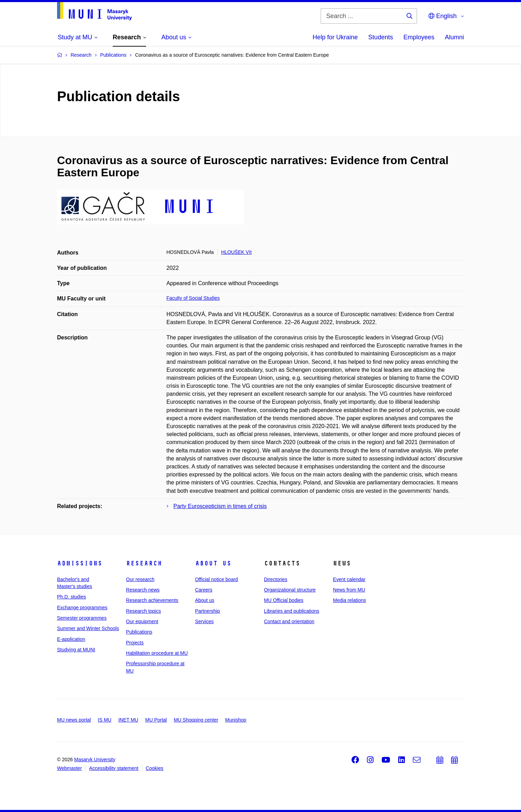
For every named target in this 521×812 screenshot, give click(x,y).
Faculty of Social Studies (193, 298)
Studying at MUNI (76, 650)
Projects (135, 643)
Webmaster (69, 768)
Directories (276, 579)
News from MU (349, 590)
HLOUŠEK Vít (237, 252)
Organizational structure (290, 590)
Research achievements (152, 600)
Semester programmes (82, 618)
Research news (143, 590)
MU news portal (74, 720)
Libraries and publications (292, 611)
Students (381, 37)
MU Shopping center (196, 720)
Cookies (155, 768)
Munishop (236, 720)
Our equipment (142, 621)
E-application (71, 639)
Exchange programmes (82, 608)
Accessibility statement (114, 768)
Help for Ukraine (335, 37)
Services (205, 621)
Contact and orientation (289, 621)
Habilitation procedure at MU (157, 653)
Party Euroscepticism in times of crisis (220, 506)
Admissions (80, 563)
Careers (204, 590)
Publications (139, 632)
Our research (140, 579)
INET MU (128, 720)
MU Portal (156, 720)
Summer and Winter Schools (88, 628)
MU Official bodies (284, 600)
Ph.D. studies (71, 597)
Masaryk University (95, 759)
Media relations (349, 600)
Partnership (208, 611)
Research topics (143, 611)
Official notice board (217, 579)
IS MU (105, 720)
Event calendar (349, 579)
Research (144, 563)
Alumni (454, 37)
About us (213, 563)
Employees (419, 37)
